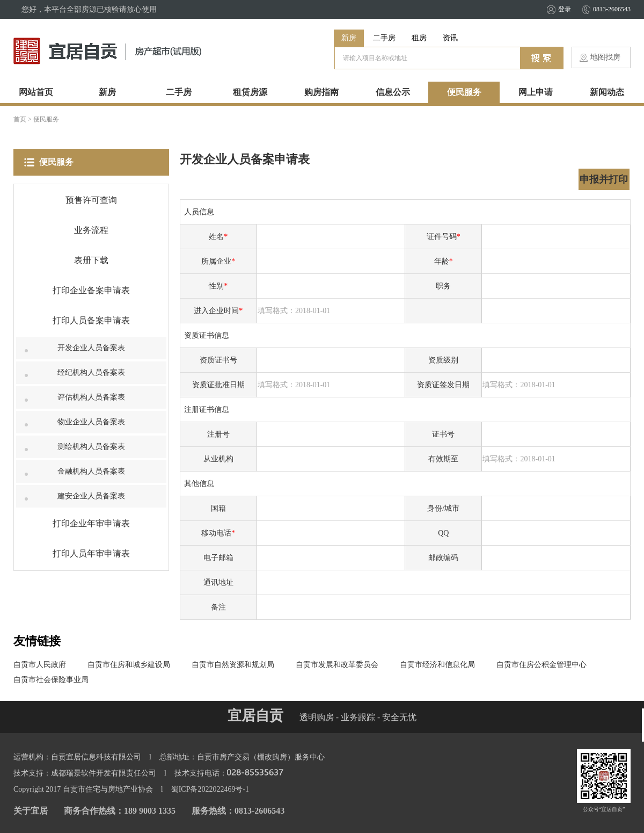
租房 (419, 38)
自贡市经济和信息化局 (437, 665)
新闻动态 (607, 92)
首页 (20, 119)
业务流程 (91, 230)
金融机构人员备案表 (91, 471)
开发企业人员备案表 (91, 348)
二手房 (384, 38)
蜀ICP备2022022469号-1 (210, 789)
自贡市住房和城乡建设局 (129, 665)
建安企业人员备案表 (91, 496)
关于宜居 (31, 811)
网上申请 (536, 92)
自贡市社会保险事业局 (51, 680)
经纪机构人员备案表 (91, 372)
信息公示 (393, 92)
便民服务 (464, 92)
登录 (565, 9)
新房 (349, 38)
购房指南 (321, 92)
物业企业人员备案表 (91, 422)
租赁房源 (250, 92)
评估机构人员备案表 (91, 397)
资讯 (450, 38)
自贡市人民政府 (40, 665)
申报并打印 (604, 179)
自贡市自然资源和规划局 (233, 665)
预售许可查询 (91, 200)
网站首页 (36, 92)
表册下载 (91, 260)
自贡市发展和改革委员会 (337, 665)
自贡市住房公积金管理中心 (541, 665)
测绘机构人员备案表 (91, 447)
